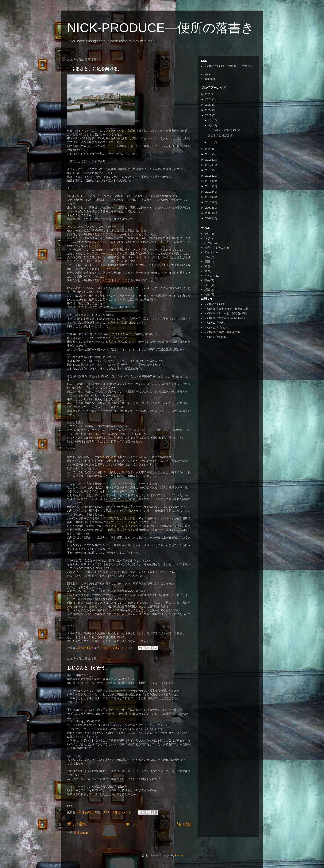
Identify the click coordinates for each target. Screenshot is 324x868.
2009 (209, 208)
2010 (209, 202)
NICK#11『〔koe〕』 (218, 328)
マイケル (210, 252)
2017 (209, 165)
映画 (207, 280)
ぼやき (209, 243)
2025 (209, 94)
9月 (211, 120)
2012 (209, 192)
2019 (209, 154)
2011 (209, 197)
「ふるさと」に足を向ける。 (94, 69)
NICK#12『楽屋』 (215, 323)
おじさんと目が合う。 (88, 668)
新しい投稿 (77, 824)
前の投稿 (184, 824)
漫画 (207, 262)
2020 (209, 149)
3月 (211, 125)
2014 (209, 181)
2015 (209, 176)
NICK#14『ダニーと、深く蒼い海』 (226, 313)
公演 (207, 257)
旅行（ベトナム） (215, 248)
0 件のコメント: (123, 648)
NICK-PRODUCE (215, 304)
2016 (209, 170)
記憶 (207, 290)
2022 (209, 110)
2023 (209, 105)
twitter (208, 74)
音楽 (207, 294)
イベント (210, 276)
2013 (209, 186)
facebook (210, 79)
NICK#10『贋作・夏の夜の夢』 (224, 332)
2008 (209, 213)
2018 (209, 160)
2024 (209, 99)
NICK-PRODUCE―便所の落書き (160, 28)
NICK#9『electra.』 (216, 337)
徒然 (207, 234)
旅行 (207, 285)
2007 (209, 218)
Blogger (180, 855)
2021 (209, 115)
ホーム (131, 824)
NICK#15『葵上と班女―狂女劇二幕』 (228, 309)
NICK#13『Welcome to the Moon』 (226, 318)
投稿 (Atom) (81, 833)
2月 (211, 142)
